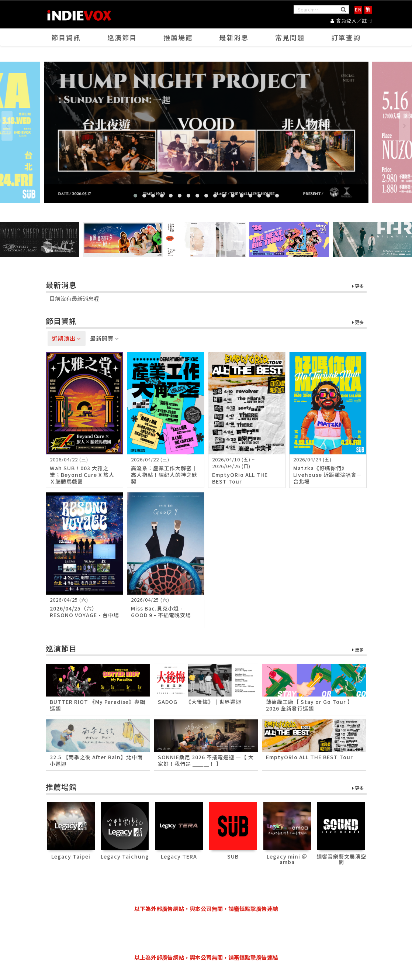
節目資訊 (66, 37)
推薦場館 (178, 37)
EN (358, 9)
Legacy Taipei (71, 856)
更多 (358, 286)
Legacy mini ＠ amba (287, 859)
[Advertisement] (206, 933)
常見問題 (290, 37)
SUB (233, 856)
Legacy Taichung (125, 856)
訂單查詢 (346, 37)
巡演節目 (122, 37)
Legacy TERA (179, 856)
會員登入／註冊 (351, 20)
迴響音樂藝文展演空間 (341, 859)
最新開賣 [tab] (105, 338)
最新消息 (234, 37)
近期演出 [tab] (67, 338)
